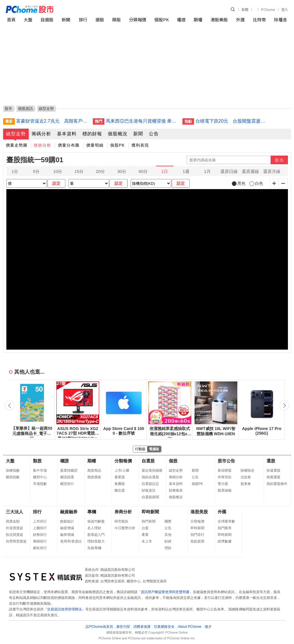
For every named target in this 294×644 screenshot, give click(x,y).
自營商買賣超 (16, 541)
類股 (117, 20)
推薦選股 (273, 477)
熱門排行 (197, 535)
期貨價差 (94, 477)
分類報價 (138, 20)
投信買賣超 (14, 535)
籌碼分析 (41, 134)
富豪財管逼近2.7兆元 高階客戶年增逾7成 (52, 121)
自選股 (47, 20)
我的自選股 (150, 477)
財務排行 (40, 535)
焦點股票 (197, 541)
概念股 (120, 490)
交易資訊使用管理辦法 (64, 609)
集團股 (120, 484)
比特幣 (259, 20)
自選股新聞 (150, 497)
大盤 (28, 20)
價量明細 (95, 145)
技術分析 (42, 145)
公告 (154, 134)
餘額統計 (67, 521)
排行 (83, 20)
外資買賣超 (14, 528)
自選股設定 (150, 484)
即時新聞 (150, 512)
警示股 (223, 484)
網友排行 (40, 548)
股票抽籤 (225, 490)
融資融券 (69, 512)
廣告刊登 (123, 627)
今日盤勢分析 (125, 528)
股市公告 (226, 461)
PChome (268, 9)
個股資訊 (25, 109)
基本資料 (67, 134)
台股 (145, 528)
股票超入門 (96, 535)
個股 (173, 461)
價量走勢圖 (17, 145)
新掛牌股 (225, 470)
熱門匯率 (225, 528)
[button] (284, 405)
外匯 (241, 20)
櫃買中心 (40, 477)
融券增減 (67, 535)
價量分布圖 (69, 145)
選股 (100, 20)
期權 (198, 20)
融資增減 (67, 528)
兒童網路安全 (164, 627)
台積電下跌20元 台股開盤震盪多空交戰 (232, 121)
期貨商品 (94, 470)
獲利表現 (140, 145)
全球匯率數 (226, 521)
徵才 (208, 627)
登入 (285, 9)
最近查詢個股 (152, 470)
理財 (168, 548)
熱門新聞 (149, 521)
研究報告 (121, 521)
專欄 (92, 512)
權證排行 (67, 484)
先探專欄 (94, 548)
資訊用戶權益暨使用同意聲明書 (165, 592)
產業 (145, 535)
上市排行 (40, 521)
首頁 (11, 20)
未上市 (147, 541)
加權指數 (13, 470)
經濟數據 (225, 541)
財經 (168, 541)
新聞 (245, 9)
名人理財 (94, 528)
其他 (168, 535)
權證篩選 (67, 477)
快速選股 (273, 470)
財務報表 (176, 490)
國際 (168, 521)
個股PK (162, 20)
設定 (56, 183)
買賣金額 (13, 521)
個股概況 (118, 134)
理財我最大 (96, 541)
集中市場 (40, 470)
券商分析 (123, 512)
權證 (181, 20)
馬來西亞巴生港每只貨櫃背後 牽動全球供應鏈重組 (142, 121)
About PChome (189, 627)
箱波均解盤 (96, 521)
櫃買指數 (13, 477)
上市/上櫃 (122, 470)
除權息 (281, 20)
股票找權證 (69, 470)
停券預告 (225, 477)
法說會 (246, 477)
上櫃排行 (40, 528)
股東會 (246, 484)
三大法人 (14, 512)
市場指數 (40, 484)
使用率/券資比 (71, 541)
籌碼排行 (40, 541)
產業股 (120, 477)
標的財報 (92, 134)
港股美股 (219, 20)
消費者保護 (142, 627)
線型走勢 (16, 134)
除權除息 (247, 470)
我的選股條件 (277, 484)
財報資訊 (149, 490)
